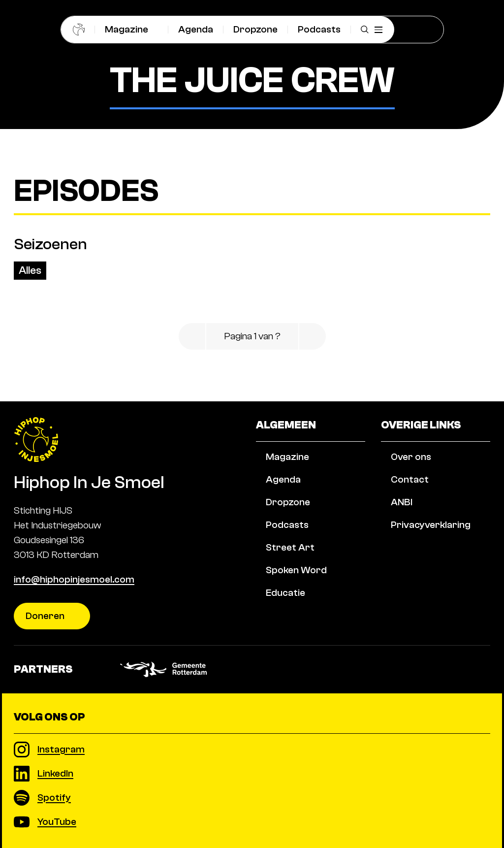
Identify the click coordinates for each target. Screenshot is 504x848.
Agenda (196, 29)
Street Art (290, 569)
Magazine (126, 29)
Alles (30, 270)
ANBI (402, 523)
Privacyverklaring (431, 546)
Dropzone (255, 29)
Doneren (45, 616)
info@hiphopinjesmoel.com (74, 579)
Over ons (411, 478)
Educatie (285, 614)
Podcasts (319, 29)
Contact (410, 501)
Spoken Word (296, 591)
